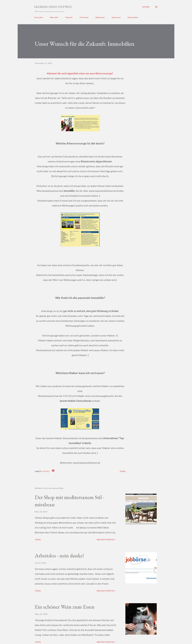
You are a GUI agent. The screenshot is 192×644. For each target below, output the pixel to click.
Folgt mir (69, 17)
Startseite (39, 17)
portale (46, 471)
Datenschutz (133, 17)
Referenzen (100, 17)
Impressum (116, 17)
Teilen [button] (122, 471)
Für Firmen (84, 17)
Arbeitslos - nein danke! (59, 555)
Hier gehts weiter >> (106, 540)
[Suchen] (146, 7)
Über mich (54, 17)
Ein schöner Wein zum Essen (65, 607)
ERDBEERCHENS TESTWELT (53, 7)
